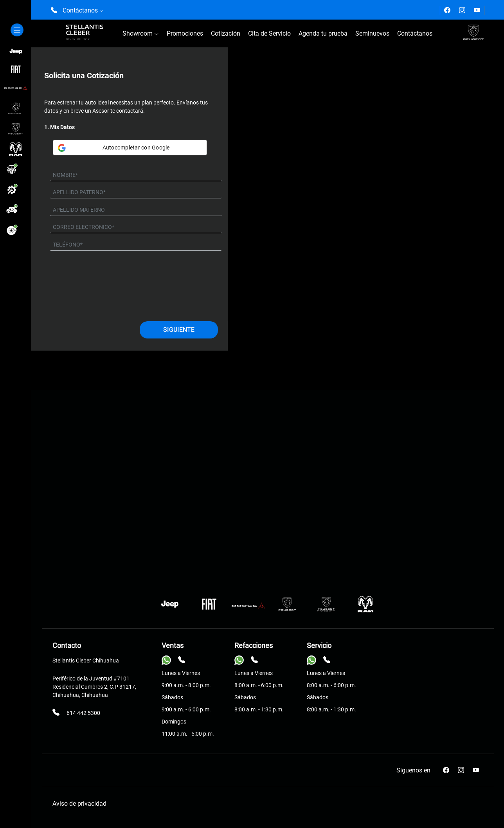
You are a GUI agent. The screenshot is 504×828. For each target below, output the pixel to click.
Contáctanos (415, 33)
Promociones (185, 33)
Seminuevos (372, 33)
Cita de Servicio (269, 33)
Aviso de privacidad (79, 804)
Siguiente (179, 330)
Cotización (226, 33)
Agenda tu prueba (323, 33)
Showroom (141, 33)
